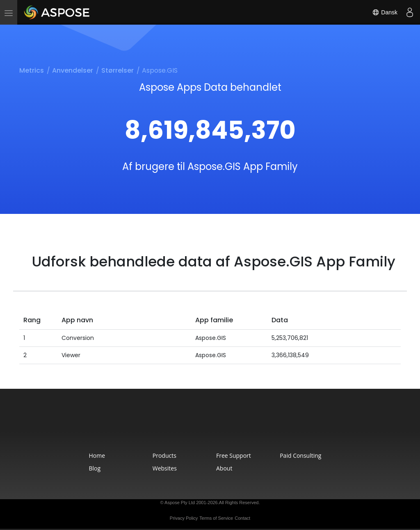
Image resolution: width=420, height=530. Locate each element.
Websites (165, 468)
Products (164, 455)
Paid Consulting (300, 455)
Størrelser (118, 70)
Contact (242, 518)
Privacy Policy (184, 518)
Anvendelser (73, 70)
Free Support (234, 455)
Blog (95, 468)
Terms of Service (216, 518)
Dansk (385, 12)
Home (97, 455)
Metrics (32, 70)
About (224, 468)
